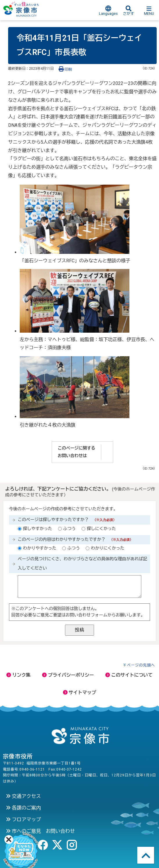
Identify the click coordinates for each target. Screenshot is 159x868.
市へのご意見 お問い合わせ (40, 831)
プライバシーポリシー (68, 675)
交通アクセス (23, 796)
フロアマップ (23, 819)
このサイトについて (129, 675)
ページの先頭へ (141, 665)
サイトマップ (80, 693)
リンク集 (18, 675)
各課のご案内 (23, 808)
